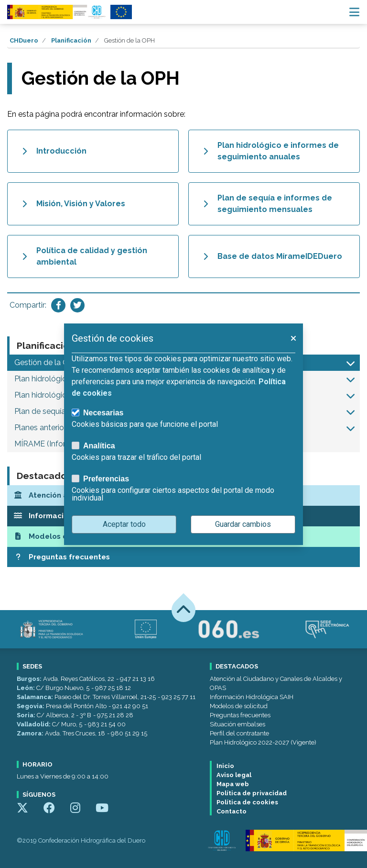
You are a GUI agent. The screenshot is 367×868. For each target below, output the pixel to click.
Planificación (71, 40)
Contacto (232, 811)
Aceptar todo (124, 524)
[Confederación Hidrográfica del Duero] (57, 12)
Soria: (27, 715)
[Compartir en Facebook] (58, 305)
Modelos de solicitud (239, 706)
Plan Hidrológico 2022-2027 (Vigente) (263, 742)
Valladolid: (34, 724)
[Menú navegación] (354, 12)
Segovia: (31, 706)
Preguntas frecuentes (240, 715)
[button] (351, 363)
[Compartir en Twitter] (77, 305)
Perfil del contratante (239, 733)
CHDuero (24, 40)
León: (27, 688)
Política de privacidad (252, 793)
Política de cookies (247, 802)
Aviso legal (234, 775)
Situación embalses (237, 724)
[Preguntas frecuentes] (183, 557)
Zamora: (31, 733)
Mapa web (233, 784)
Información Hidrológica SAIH (252, 697)
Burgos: (30, 679)
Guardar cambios (243, 524)
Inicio (225, 766)
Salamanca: (36, 697)
